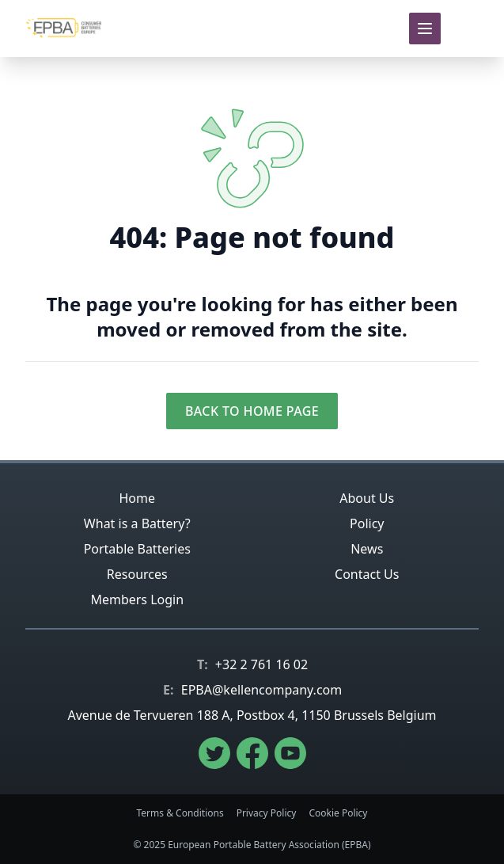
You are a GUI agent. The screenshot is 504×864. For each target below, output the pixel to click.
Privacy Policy (267, 813)
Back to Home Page (252, 411)
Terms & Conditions (180, 813)
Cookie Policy (338, 813)
